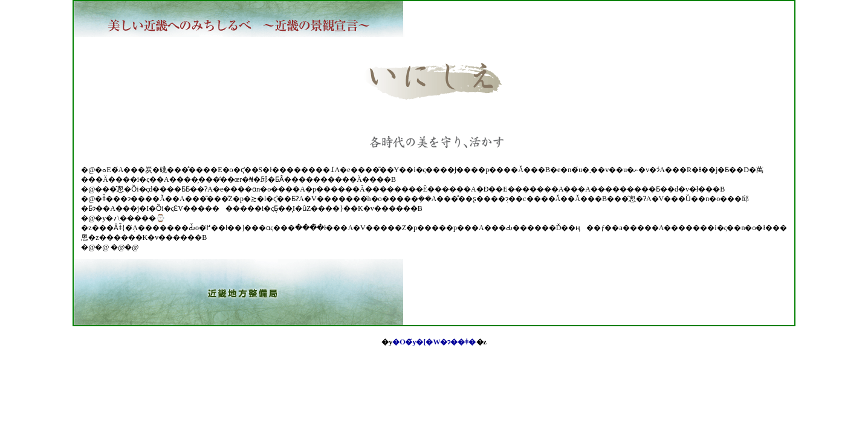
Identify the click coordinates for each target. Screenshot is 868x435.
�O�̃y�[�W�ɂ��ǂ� (434, 342)
